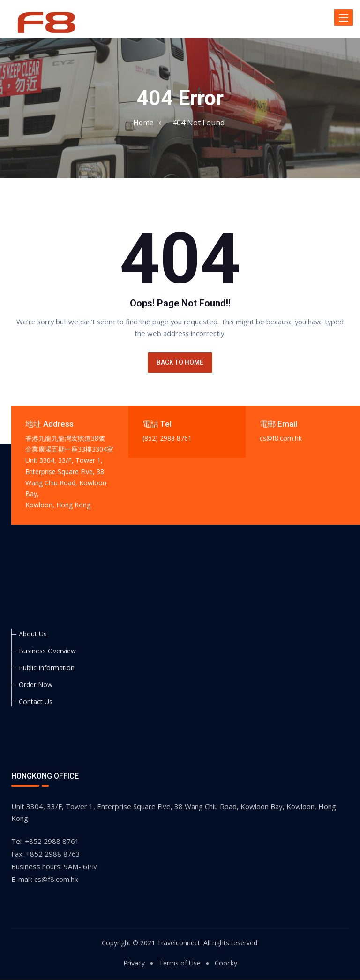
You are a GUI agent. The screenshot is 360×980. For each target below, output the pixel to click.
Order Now (36, 685)
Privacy (134, 963)
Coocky (226, 963)
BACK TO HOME (180, 363)
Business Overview (47, 651)
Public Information (47, 668)
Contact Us (36, 702)
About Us (33, 634)
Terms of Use (180, 963)
